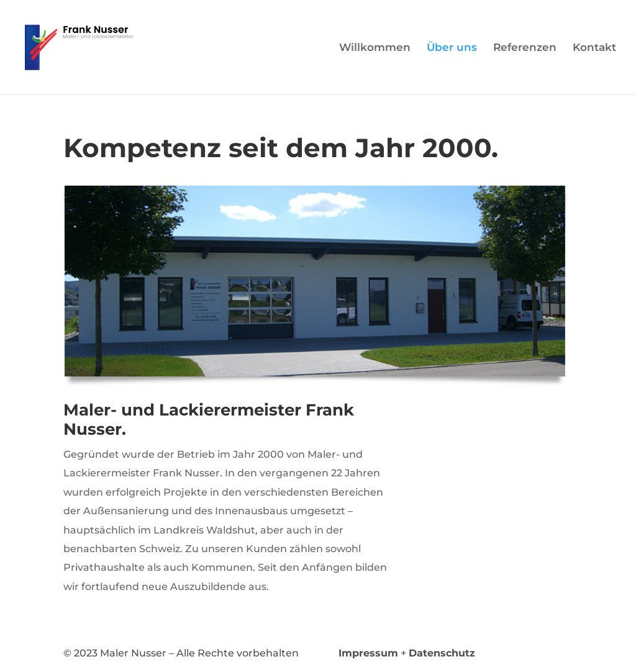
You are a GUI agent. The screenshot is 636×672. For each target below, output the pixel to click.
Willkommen (375, 48)
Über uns (452, 48)
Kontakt (594, 48)
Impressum (368, 653)
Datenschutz (442, 653)
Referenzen (525, 48)
